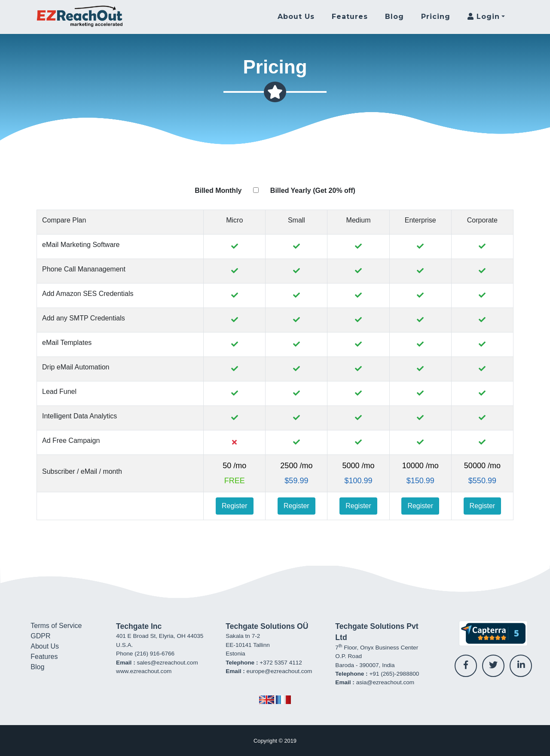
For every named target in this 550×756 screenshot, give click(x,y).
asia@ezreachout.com (385, 682)
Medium (359, 220)
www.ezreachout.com (144, 671)
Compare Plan (64, 220)
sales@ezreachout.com (167, 663)
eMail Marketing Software (81, 245)
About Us (296, 17)
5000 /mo (359, 466)
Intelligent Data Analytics (79, 416)
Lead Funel (59, 392)
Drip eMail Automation (76, 367)
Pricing (436, 17)
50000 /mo (482, 466)
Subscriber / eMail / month (82, 471)
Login (484, 17)
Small (296, 220)
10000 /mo (420, 466)
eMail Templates (67, 343)
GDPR (40, 636)
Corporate (482, 220)
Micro (234, 220)
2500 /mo (296, 466)
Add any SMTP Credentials (84, 318)
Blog (394, 17)
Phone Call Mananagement (84, 269)
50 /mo (234, 466)
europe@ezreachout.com (280, 671)
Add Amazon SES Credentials (88, 294)
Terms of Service (56, 626)
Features (350, 17)
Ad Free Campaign (71, 440)
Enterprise (420, 220)
